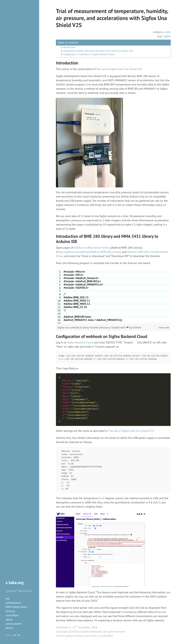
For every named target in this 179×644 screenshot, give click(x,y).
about (9, 619)
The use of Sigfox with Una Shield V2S (119, 70)
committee (12, 615)
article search (14, 624)
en (15, 635)
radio (168, 32)
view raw (164, 328)
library (9, 628)
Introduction (70, 47)
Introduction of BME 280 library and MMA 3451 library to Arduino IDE (100, 51)
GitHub (137, 328)
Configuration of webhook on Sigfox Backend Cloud (90, 55)
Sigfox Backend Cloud (80, 343)
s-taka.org (15, 582)
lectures (10, 611)
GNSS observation (16, 607)
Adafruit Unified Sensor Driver (92, 248)
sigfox (167, 36)
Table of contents (68, 43)
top (8, 598)
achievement (13, 603)
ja (19, 635)
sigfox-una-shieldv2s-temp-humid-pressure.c (84, 328)
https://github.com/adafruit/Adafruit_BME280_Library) (89, 252)
